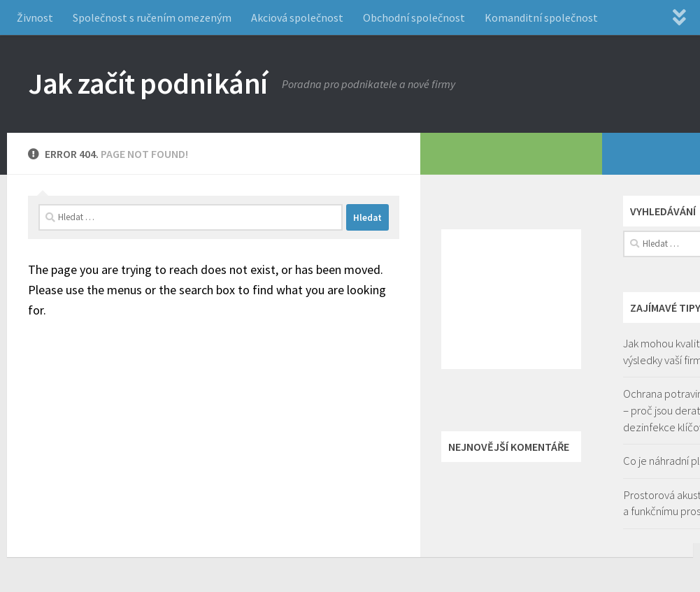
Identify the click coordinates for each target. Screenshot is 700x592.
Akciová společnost (297, 17)
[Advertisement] (511, 299)
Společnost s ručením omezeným (152, 17)
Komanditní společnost (541, 17)
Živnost (35, 17)
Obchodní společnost (414, 17)
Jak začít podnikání (148, 83)
